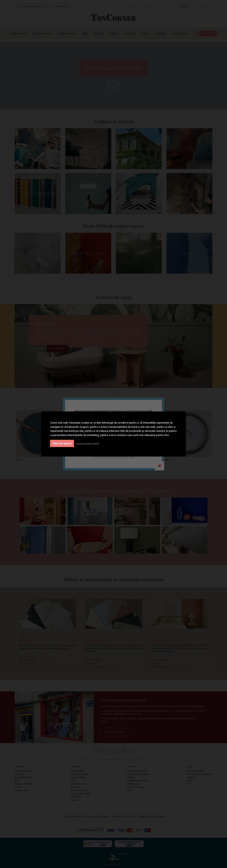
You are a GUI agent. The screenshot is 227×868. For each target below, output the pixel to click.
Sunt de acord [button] (62, 443)
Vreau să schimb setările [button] (88, 444)
